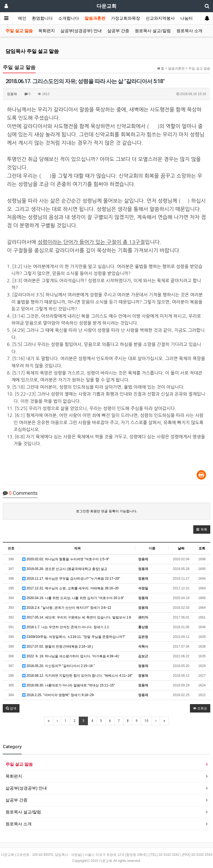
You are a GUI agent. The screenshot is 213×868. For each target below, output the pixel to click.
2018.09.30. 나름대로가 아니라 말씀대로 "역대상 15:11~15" (69, 685)
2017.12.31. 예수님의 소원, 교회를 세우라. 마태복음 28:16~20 (70, 588)
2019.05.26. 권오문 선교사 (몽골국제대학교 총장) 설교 (65, 569)
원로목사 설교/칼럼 (153, 31)
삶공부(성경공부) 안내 (81, 31)
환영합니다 (42, 18)
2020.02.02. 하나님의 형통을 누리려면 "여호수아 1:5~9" (66, 559)
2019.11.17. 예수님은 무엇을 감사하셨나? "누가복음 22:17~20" (71, 579)
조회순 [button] (200, 708)
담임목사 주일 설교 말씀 (32, 51)
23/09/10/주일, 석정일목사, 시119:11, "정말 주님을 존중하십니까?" (74, 637)
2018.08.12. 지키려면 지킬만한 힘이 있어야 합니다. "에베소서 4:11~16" (77, 676)
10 (146, 721)
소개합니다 (69, 18)
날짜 (181, 548)
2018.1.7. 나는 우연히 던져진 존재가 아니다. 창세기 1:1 (66, 627)
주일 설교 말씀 (19, 31)
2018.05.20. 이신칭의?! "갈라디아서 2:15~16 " (59, 666)
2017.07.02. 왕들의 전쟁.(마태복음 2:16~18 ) (58, 646)
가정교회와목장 (125, 18)
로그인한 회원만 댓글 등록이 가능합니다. (107, 511)
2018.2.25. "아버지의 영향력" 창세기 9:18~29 (58, 695)
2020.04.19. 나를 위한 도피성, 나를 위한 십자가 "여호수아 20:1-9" (73, 598)
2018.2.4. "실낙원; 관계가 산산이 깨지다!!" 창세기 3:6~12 (67, 608)
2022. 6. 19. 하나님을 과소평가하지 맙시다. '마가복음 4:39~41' (71, 656)
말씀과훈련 (95, 18)
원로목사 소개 (189, 31)
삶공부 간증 (118, 31)
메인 (22, 18)
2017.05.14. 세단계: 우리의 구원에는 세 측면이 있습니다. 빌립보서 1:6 (77, 617)
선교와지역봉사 (160, 18)
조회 (202, 548)
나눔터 (187, 18)
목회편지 (47, 31)
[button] (202, 530)
